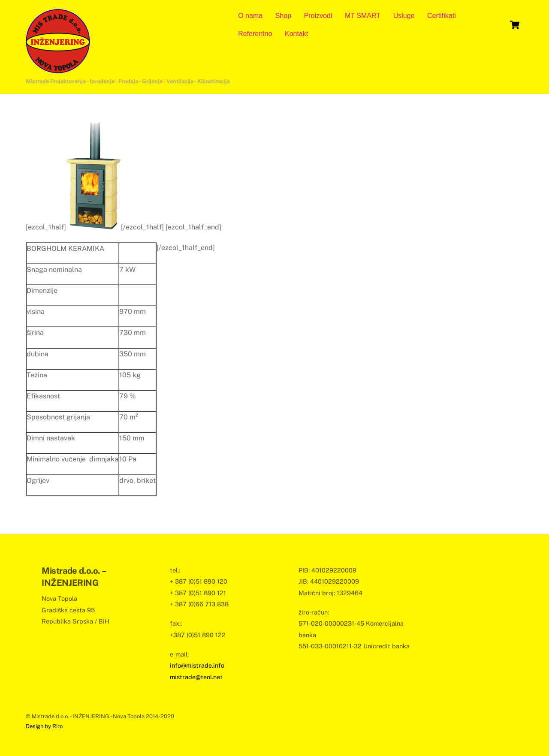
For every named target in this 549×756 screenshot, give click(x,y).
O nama (250, 16)
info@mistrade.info (197, 665)
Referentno (255, 34)
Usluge (404, 16)
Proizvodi (318, 16)
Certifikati (442, 16)
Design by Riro (44, 726)
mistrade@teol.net (196, 677)
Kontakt (296, 34)
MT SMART (363, 16)
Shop (283, 16)
